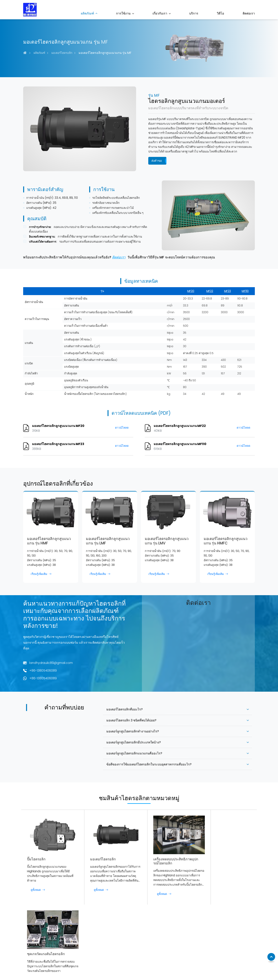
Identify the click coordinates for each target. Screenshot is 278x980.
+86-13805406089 (43, 671)
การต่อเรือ (132, 948)
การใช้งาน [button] (123, 13)
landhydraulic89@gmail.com (51, 663)
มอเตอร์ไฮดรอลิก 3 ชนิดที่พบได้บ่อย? (131, 720)
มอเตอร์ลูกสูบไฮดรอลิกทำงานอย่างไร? (133, 731)
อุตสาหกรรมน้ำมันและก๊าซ (142, 954)
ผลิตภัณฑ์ (39, 53)
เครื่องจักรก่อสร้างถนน (139, 943)
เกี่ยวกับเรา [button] (160, 13)
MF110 (245, 291)
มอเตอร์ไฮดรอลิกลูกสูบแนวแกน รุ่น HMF (49, 541)
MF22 (210, 291)
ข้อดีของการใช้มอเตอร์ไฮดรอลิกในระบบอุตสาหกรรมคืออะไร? (149, 764)
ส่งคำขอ (157, 161)
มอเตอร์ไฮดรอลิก (62, 53)
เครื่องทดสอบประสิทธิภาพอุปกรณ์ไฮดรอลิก (167, 858)
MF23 (228, 291)
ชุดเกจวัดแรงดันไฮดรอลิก (223, 856)
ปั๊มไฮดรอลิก (36, 856)
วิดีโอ (220, 13)
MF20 (191, 291)
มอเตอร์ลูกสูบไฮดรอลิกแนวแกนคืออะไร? (134, 753)
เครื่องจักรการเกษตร (138, 937)
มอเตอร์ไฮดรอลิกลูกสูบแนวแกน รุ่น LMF (108, 541)
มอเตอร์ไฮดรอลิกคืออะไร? (125, 709)
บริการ (194, 13)
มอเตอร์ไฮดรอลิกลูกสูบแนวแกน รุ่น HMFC (226, 541)
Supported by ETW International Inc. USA (139, 970)
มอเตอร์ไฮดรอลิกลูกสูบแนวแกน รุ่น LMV (167, 541)
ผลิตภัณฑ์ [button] (87, 13)
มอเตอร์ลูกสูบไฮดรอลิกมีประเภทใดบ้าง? (134, 742)
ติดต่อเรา (249, 13)
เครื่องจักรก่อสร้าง (136, 932)
